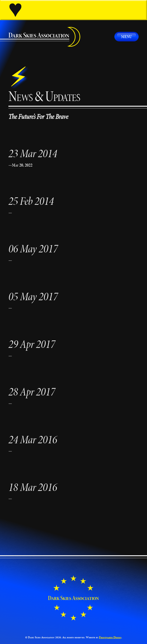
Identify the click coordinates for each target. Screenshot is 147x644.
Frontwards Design (110, 637)
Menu (126, 36)
